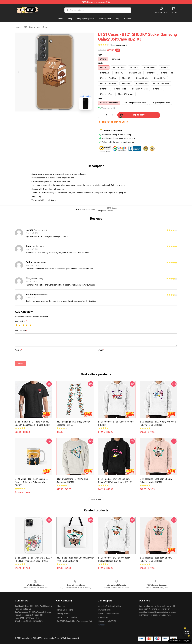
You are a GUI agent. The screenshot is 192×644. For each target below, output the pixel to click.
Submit (21, 363)
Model (101, 63)
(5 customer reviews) (119, 45)
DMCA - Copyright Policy (67, 617)
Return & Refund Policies (109, 614)
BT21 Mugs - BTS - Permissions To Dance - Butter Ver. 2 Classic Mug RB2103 (31, 482)
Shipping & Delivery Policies (110, 606)
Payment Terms (105, 610)
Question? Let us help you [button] (180, 641)
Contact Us (103, 617)
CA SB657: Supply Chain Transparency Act (74, 621)
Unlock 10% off (187, 632)
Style (100, 98)
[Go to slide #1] (47, 118)
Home (18, 27)
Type (100, 55)
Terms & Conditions (65, 610)
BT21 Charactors (32, 27)
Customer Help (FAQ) (107, 621)
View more (96, 500)
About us (61, 606)
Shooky (46, 27)
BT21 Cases (112, 208)
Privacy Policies (63, 614)
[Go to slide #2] (61, 118)
